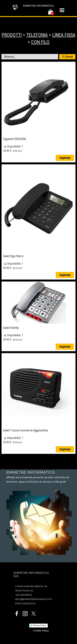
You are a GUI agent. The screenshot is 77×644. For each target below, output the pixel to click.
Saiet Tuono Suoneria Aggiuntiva (25, 430)
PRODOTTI (12, 35)
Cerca (69, 57)
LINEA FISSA (64, 35)
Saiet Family (11, 328)
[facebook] (17, 614)
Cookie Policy (41, 630)
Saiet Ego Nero (13, 256)
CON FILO (40, 42)
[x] (34, 614)
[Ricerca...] (30, 57)
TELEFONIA (37, 35)
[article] (38, 112)
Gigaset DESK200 (15, 139)
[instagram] (25, 614)
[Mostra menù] (62, 10)
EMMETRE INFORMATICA (38, 6)
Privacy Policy (40, 625)
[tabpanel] (38, 39)
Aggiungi (65, 158)
